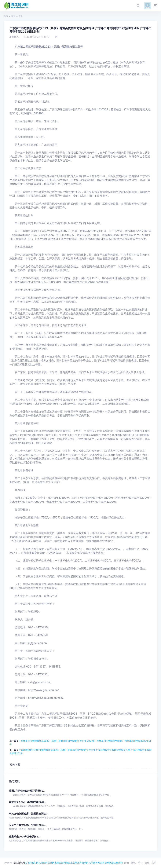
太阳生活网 (60, 863)
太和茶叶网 (106, 863)
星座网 (51, 863)
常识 (133, 863)
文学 (154, 863)
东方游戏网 (83, 863)
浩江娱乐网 (117, 863)
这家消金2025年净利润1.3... (25, 837)
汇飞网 (28, 863)
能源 (68, 863)
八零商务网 (94, 863)
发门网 (35, 863)
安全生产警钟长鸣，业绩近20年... (28, 825)
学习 (13, 16)
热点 (147, 863)
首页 (6, 16)
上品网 (74, 863)
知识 (126, 863)
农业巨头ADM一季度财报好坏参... (28, 802)
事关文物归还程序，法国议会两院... (29, 814)
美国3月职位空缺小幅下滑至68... (27, 791)
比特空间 (43, 863)
